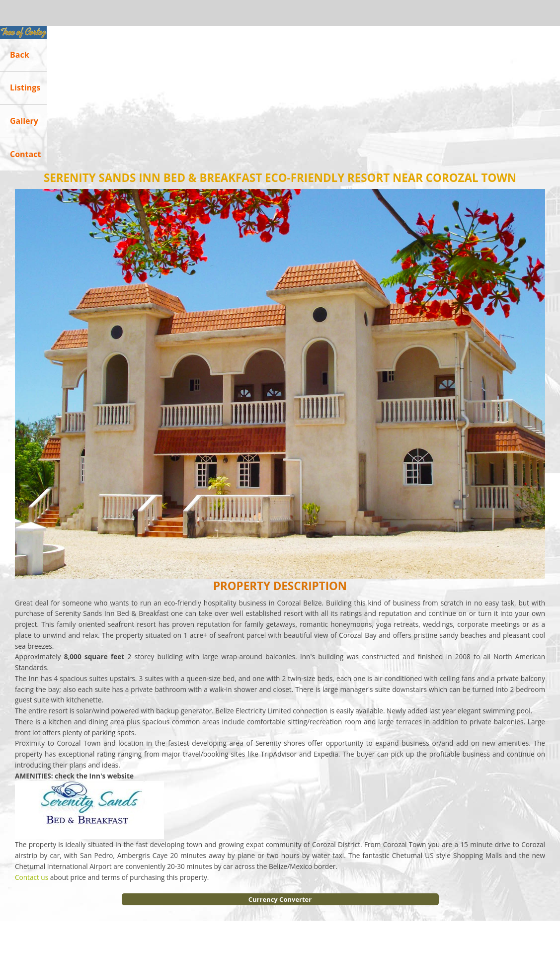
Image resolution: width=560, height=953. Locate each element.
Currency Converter (280, 899)
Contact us (32, 877)
